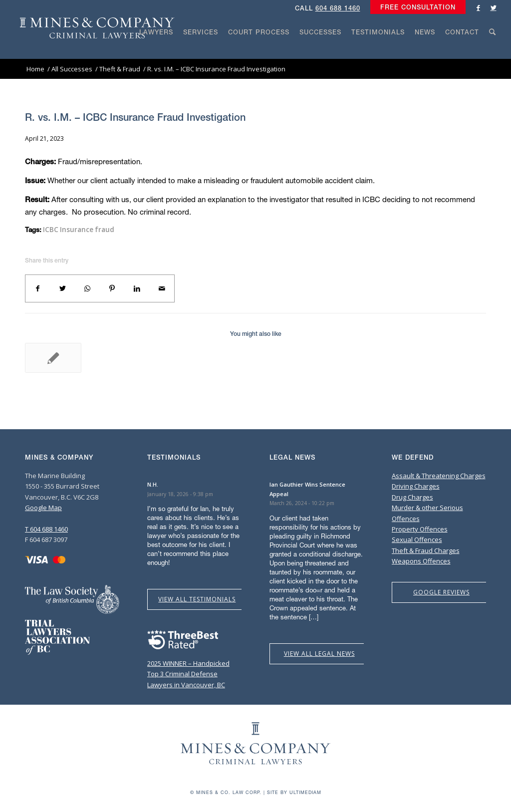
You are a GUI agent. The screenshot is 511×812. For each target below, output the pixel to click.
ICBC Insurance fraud (79, 230)
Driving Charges (416, 486)
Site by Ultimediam (294, 792)
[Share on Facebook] (38, 288)
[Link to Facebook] (479, 7)
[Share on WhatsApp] (87, 288)
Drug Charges (412, 497)
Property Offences (420, 529)
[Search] (493, 51)
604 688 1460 (338, 8)
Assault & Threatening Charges (439, 476)
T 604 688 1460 (46, 529)
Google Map (43, 508)
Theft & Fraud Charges (426, 550)
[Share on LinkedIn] (137, 288)
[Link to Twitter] (494, 7)
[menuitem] (415, 7)
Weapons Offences (421, 561)
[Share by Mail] (162, 288)
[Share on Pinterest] (112, 288)
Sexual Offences (417, 540)
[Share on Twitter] (63, 288)
